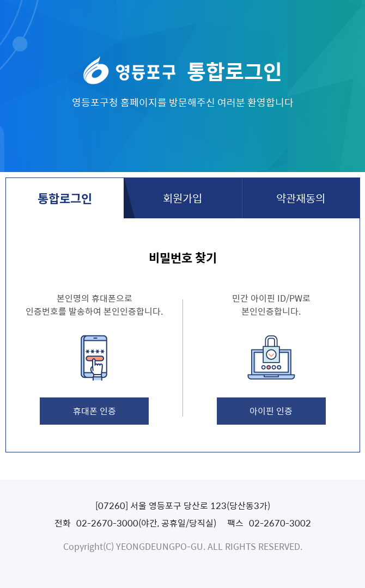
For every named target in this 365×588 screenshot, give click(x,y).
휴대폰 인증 (95, 411)
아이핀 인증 (271, 411)
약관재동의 (301, 198)
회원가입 (182, 198)
